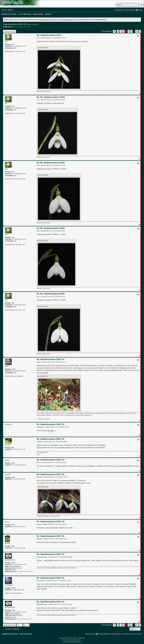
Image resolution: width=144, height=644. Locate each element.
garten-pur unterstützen (66, 20)
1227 (13, 44)
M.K (6, 42)
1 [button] (121, 31)
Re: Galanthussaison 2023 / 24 (51, 359)
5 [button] (131, 31)
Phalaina (20, 27)
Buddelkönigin (10, 560)
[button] (114, 31)
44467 (13, 369)
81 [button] (137, 31)
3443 (13, 477)
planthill (8, 474)
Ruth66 (7, 543)
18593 (13, 588)
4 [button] (129, 31)
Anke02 (8, 445)
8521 (13, 448)
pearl (7, 366)
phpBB (67, 638)
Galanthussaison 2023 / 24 (14, 24)
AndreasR (27, 27)
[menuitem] (11, 10)
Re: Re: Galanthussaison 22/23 (51, 97)
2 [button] (123, 31)
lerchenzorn (9, 585)
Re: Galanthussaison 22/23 (49, 35)
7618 (13, 463)
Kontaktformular (45, 20)
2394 (13, 546)
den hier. (51, 430)
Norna (7, 460)
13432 (13, 563)
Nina (14, 27)
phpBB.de (79, 640)
